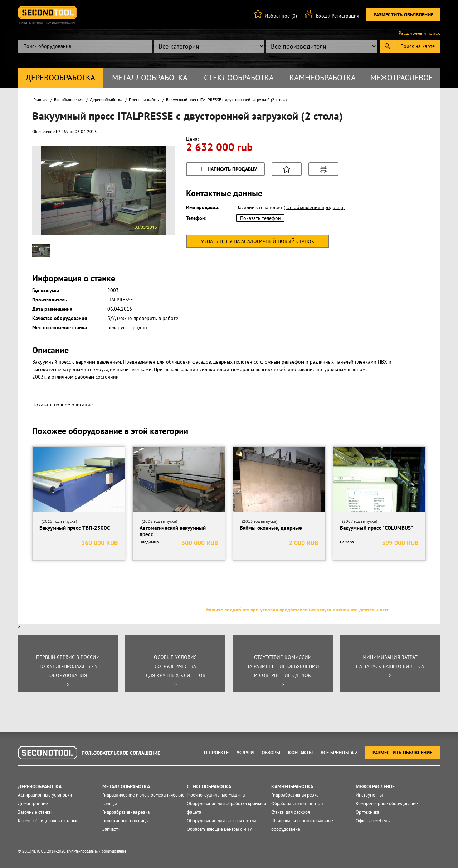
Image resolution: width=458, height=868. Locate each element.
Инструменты (369, 795)
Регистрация (345, 16)
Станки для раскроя (291, 812)
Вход (321, 16)
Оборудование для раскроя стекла (221, 821)
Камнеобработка (323, 78)
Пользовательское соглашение (121, 753)
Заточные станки (35, 812)
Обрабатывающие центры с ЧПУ (219, 829)
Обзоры (271, 753)
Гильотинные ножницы (126, 821)
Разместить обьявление (403, 15)
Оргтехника (367, 812)
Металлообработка (150, 78)
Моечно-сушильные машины (216, 795)
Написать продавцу (227, 170)
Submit (387, 46)
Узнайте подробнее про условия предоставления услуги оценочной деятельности (298, 610)
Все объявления (69, 100)
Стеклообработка (239, 78)
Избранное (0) (281, 16)
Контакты (300, 753)
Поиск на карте (418, 46)
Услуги (245, 753)
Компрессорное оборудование (387, 803)
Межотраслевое (402, 78)
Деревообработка (60, 78)
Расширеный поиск (419, 33)
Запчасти (111, 829)
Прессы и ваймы (144, 100)
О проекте (216, 753)
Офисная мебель (373, 821)
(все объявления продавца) (314, 207)
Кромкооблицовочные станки (48, 821)
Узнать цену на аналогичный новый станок (258, 241)
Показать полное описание (62, 405)
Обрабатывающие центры (297, 803)
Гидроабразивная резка (126, 812)
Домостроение (33, 803)
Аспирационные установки (45, 795)
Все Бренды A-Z (339, 753)
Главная (40, 100)
